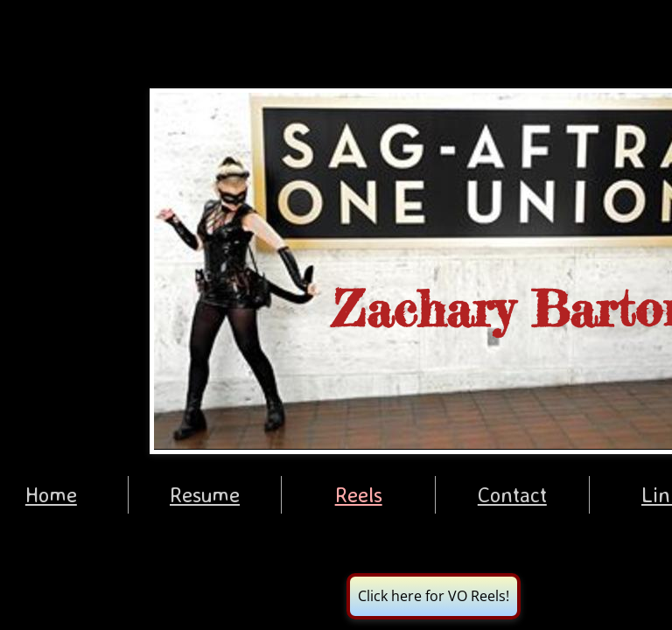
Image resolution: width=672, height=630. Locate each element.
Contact (512, 494)
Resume (205, 494)
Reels (359, 494)
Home (51, 494)
